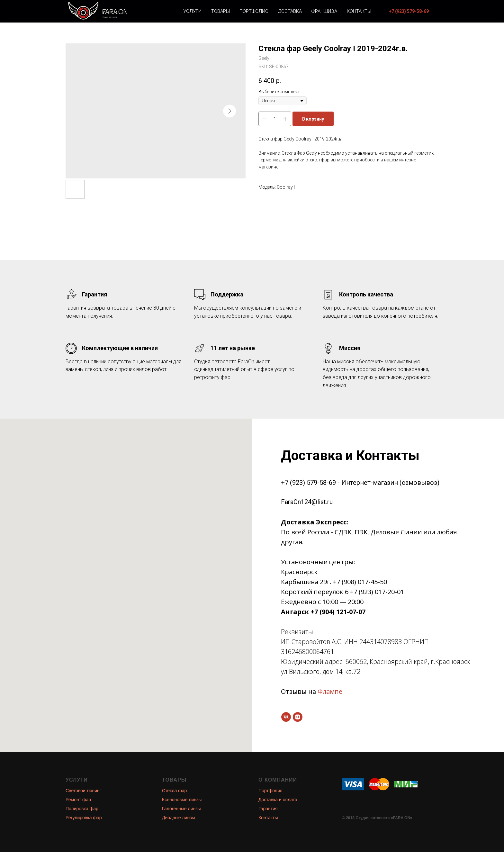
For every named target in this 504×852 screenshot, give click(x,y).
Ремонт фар (78, 800)
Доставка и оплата (278, 800)
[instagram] (298, 717)
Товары (221, 11)
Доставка (290, 11)
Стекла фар (174, 791)
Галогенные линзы (181, 809)
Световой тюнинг (83, 791)
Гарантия (268, 809)
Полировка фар (82, 809)
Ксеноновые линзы (182, 800)
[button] (409, 11)
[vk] (286, 717)
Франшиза (324, 11)
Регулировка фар (84, 818)
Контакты (359, 11)
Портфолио (254, 11)
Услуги (192, 11)
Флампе (330, 691)
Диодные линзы (179, 818)
